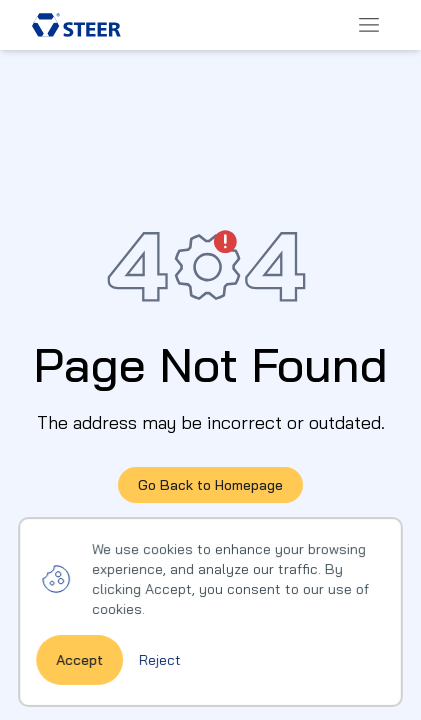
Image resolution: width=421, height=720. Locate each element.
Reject (160, 678)
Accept (81, 678)
